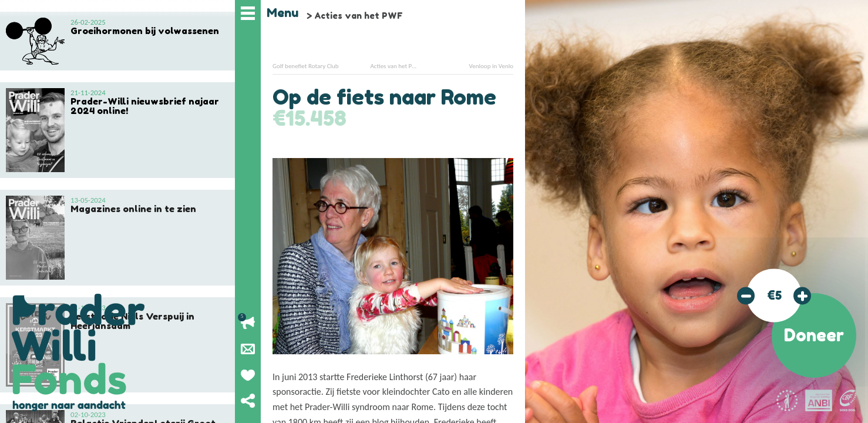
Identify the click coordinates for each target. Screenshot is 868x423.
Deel (248, 401)
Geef (248, 375)
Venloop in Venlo (491, 66)
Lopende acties (248, 323)
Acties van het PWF (359, 16)
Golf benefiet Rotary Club (306, 66)
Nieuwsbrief (248, 349)
